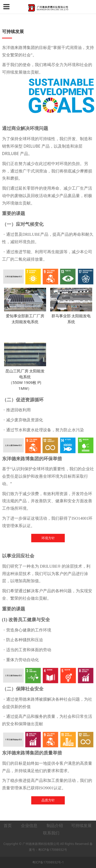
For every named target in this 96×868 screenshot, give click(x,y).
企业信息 (29, 826)
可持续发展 (82, 826)
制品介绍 (55, 826)
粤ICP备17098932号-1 (48, 862)
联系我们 (51, 833)
